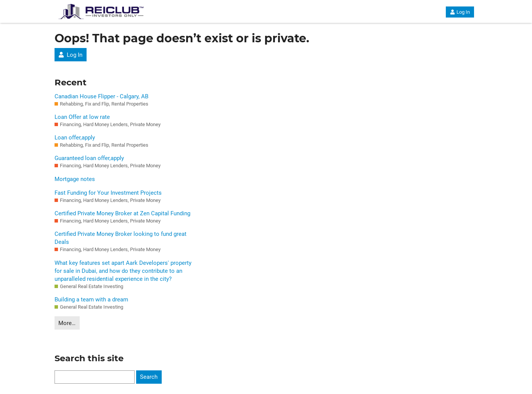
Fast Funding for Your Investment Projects (108, 193)
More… (67, 323)
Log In (460, 12)
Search (149, 377)
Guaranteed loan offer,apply (89, 158)
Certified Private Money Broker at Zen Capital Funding (122, 213)
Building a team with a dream (91, 300)
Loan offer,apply (75, 138)
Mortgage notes (75, 179)
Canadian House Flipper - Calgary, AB (101, 96)
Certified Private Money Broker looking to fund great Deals (121, 238)
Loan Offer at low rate (82, 117)
